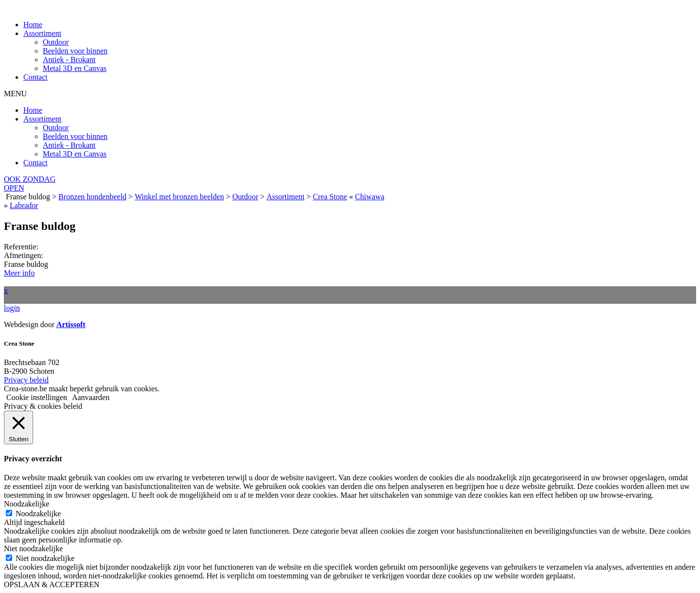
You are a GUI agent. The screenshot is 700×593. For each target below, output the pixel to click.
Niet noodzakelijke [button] (33, 549)
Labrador (24, 205)
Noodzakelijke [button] (26, 504)
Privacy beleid (26, 380)
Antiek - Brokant (69, 60)
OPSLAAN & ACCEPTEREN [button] (52, 584)
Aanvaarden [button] (91, 397)
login (12, 308)
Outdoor (56, 42)
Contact (35, 77)
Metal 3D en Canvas (75, 68)
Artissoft (71, 324)
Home (33, 25)
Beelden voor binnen (75, 51)
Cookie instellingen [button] (37, 397)
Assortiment (42, 33)
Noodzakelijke (38, 514)
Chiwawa (369, 197)
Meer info (19, 273)
